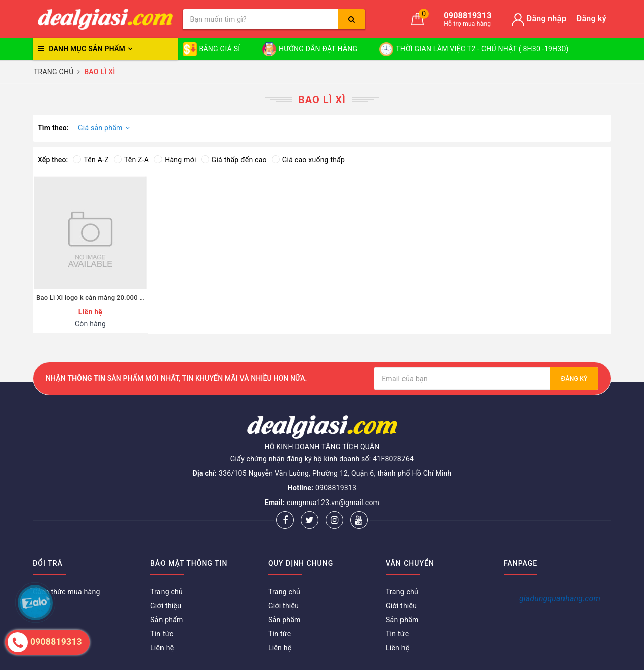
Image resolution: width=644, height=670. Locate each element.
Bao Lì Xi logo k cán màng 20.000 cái (90, 298)
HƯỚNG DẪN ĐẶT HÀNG (310, 49)
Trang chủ (167, 592)
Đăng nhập (547, 18)
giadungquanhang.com (560, 598)
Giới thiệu (166, 606)
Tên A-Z (91, 160)
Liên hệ (162, 648)
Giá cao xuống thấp (308, 160)
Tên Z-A (131, 160)
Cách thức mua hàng (66, 592)
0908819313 (336, 488)
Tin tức (162, 634)
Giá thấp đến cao (234, 160)
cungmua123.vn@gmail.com (333, 503)
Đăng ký (591, 18)
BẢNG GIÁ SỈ (212, 49)
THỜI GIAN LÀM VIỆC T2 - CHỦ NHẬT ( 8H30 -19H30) (474, 49)
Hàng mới (175, 160)
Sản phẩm (167, 620)
